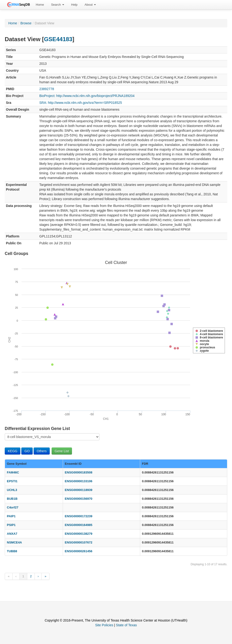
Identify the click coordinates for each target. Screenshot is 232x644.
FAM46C (13, 472)
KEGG (13, 451)
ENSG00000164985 (79, 525)
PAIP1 (11, 516)
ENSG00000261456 (79, 551)
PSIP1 (11, 525)
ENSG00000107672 (79, 542)
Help (74, 5)
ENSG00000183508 (79, 472)
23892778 (47, 89)
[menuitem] (40, 5)
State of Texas (126, 625)
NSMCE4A (14, 542)
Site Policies (104, 625)
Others (42, 451)
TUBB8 (12, 551)
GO (27, 451)
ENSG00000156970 (79, 499)
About (90, 5)
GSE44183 (58, 39)
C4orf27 (13, 507)
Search (58, 5)
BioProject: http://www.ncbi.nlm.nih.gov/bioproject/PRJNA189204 (87, 96)
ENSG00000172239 (79, 516)
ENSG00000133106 (79, 481)
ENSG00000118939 (79, 490)
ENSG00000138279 (79, 534)
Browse (26, 23)
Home (40, 5)
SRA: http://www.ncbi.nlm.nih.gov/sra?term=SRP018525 (81, 103)
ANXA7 (12, 534)
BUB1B (12, 499)
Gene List (62, 451)
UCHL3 (12, 490)
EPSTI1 (12, 481)
